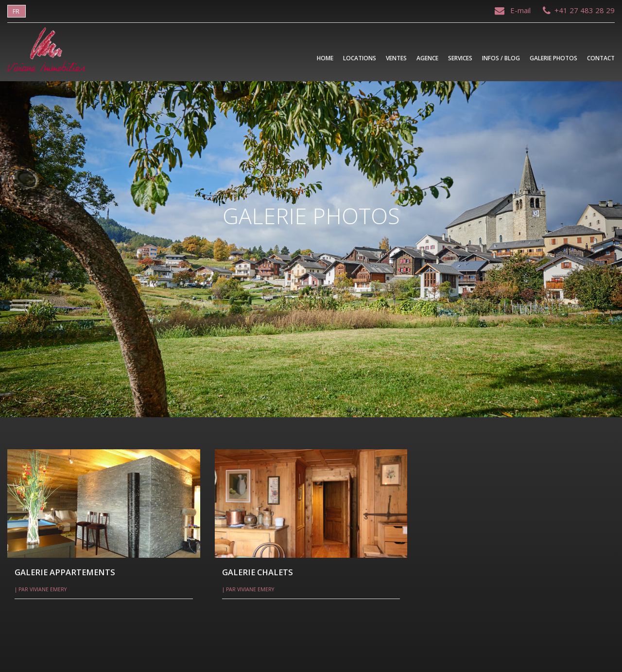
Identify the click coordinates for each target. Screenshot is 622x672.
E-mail (514, 10)
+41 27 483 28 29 (579, 10)
